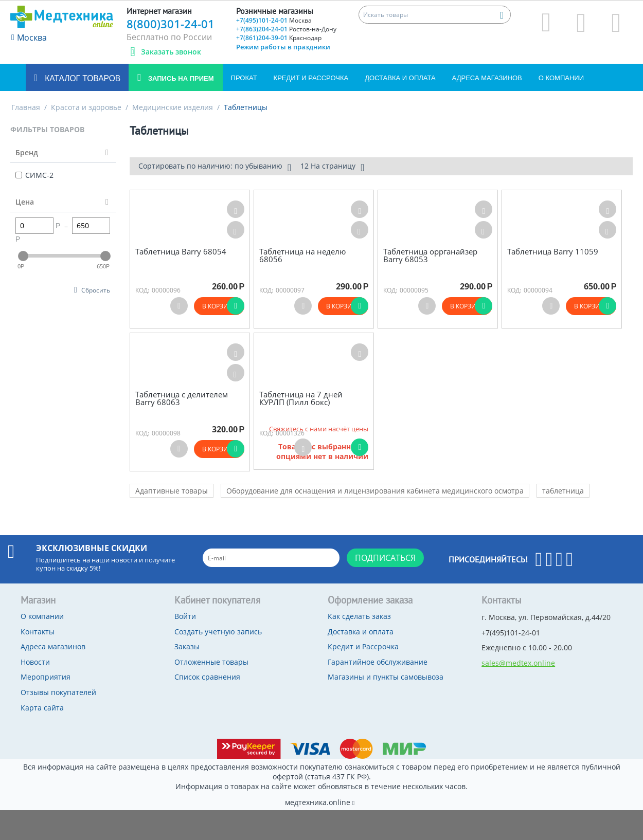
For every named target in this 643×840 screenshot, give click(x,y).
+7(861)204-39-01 (279, 38)
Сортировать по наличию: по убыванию (215, 167)
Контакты (38, 632)
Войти (185, 616)
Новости (35, 662)
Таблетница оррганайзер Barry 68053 (430, 255)
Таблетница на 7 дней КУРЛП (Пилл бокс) (301, 398)
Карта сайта (42, 708)
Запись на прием (180, 78)
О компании (561, 78)
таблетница (563, 491)
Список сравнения (207, 677)
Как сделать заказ (359, 616)
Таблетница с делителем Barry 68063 (182, 398)
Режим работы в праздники (283, 47)
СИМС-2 (34, 175)
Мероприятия (46, 677)
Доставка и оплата (400, 78)
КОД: (142, 290)
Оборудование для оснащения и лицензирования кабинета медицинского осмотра (375, 491)
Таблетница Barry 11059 (553, 252)
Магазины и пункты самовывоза (386, 677)
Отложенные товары (211, 662)
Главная (26, 107)
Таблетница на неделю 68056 (302, 255)
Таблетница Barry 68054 (181, 252)
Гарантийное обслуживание (378, 662)
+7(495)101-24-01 (274, 20)
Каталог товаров (82, 78)
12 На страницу (332, 167)
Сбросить (96, 290)
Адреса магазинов (487, 78)
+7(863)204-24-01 (286, 29)
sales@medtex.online (518, 663)
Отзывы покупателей (58, 692)
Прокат (244, 78)
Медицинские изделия (173, 107)
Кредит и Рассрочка (311, 78)
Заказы (187, 646)
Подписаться (385, 558)
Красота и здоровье (86, 107)
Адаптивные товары (172, 491)
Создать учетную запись (218, 632)
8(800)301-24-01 (171, 24)
